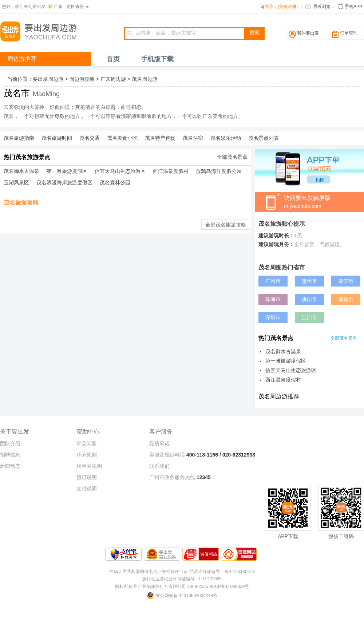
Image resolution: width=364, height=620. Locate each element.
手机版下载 (157, 59)
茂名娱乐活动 (226, 138)
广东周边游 (113, 79)
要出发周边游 (48, 79)
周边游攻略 (82, 79)
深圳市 (273, 317)
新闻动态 (10, 466)
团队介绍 (10, 443)
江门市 (309, 317)
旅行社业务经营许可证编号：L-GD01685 (182, 579)
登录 (269, 7)
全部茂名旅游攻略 (226, 225)
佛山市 (309, 299)
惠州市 (309, 281)
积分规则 (87, 455)
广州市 (273, 281)
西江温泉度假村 (171, 171)
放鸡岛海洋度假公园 (219, 171)
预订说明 (87, 477)
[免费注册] (288, 7)
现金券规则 (89, 466)
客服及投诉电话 (167, 455)
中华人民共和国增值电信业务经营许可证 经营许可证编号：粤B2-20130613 (182, 572)
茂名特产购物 (160, 138)
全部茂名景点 (232, 157)
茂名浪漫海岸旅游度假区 (64, 182)
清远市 (346, 299)
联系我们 (159, 466)
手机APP (353, 7)
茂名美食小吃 (122, 138)
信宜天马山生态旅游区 (120, 171)
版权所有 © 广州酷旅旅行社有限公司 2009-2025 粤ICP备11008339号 (182, 587)
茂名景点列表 (264, 138)
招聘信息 (10, 455)
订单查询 (349, 33)
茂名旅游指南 (19, 138)
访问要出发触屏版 (324, 202)
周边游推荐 (22, 59)
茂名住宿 (193, 138)
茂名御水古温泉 (21, 171)
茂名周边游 (145, 79)
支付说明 (87, 489)
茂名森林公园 (115, 182)
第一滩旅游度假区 (67, 171)
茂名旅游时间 (57, 138)
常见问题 (87, 443)
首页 (113, 59)
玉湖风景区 (16, 182)
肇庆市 (346, 281)
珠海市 (273, 299)
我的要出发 (308, 33)
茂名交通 (90, 138)
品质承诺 (159, 443)
